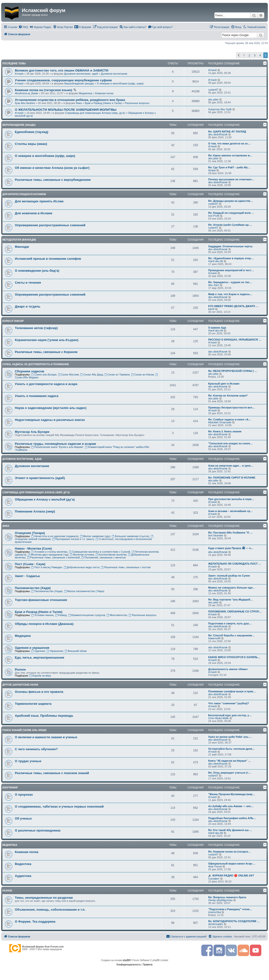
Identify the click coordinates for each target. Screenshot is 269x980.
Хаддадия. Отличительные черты (230, 246)
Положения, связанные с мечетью (104, 557)
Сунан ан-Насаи (143, 374)
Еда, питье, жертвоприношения (39, 658)
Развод (61, 615)
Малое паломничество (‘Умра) (84, 591)
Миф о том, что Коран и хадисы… (230, 294)
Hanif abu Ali (216, 261)
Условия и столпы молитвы (49, 552)
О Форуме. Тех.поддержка (35, 922)
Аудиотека (23, 876)
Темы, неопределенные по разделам (44, 898)
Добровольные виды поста (82, 567)
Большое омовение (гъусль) (130, 536)
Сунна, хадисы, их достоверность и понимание (36, 364)
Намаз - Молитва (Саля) (33, 548)
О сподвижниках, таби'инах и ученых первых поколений (59, 807)
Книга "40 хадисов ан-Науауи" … (230, 761)
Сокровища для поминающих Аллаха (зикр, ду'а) (95, 113)
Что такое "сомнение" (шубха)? (229, 703)
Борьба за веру (40, 676)
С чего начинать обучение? (36, 749)
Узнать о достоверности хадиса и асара (46, 384)
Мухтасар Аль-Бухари (32, 432)
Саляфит (214, 879)
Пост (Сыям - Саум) (30, 564)
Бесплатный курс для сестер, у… (230, 715)
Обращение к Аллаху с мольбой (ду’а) (45, 499)
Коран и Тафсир (13, 321)
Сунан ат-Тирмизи (117, 374)
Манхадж (22, 247)
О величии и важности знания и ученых (46, 737)
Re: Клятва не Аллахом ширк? (228, 396)
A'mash (19, 74)
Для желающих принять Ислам (39, 201)
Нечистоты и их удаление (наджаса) (55, 536)
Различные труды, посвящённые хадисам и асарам (55, 444)
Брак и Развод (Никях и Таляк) (103, 103)
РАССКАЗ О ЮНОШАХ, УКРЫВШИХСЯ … (235, 340)
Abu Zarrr (214, 285)
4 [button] (260, 55)
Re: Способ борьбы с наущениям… (231, 635)
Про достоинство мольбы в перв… (231, 499)
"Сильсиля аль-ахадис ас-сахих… (230, 443)
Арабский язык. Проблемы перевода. (44, 716)
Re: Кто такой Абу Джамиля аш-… (230, 830)
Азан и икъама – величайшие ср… (230, 511)
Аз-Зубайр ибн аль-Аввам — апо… (231, 806)
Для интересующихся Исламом (24, 194)
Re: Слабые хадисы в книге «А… (230, 419)
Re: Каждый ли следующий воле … (231, 213)
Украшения (55, 651)
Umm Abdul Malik (219, 718)
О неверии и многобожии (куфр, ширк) (120, 83)
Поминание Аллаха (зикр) (35, 511)
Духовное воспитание (114, 74)
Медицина (23, 636)
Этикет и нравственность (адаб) (40, 478)
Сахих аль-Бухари (44, 374)
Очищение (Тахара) (30, 533)
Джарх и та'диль (28, 306)
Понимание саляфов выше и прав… (232, 691)
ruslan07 (213, 90)
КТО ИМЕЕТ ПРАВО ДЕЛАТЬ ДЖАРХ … (233, 306)
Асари (212, 170)
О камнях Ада (217, 328)
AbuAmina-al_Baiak (26, 93)
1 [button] (244, 55)
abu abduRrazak (218, 134)
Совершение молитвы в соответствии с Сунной (99, 552)
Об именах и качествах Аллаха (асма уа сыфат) (52, 168)
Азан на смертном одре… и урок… (231, 466)
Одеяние (38, 651)
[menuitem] (23, 27)
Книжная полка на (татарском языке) (44, 90)
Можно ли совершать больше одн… (232, 588)
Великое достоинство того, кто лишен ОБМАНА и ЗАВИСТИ (62, 70)
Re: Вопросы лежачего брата (227, 897)
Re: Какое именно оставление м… (230, 155)
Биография (10, 788)
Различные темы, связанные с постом (126, 567)
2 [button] (249, 55)
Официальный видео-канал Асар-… (232, 864)
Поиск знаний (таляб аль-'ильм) (24, 730)
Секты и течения (28, 283)
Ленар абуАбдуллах (220, 900)
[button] (239, 55)
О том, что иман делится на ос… (229, 143)
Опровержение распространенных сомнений (50, 295)
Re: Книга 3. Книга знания (225, 431)
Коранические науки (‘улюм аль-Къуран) (47, 340)
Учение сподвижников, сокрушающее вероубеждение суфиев (63, 80)
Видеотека (23, 864)
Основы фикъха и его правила (39, 692)
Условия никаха (42, 615)
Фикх (79, 103)
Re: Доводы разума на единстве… (231, 201)
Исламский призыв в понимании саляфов (48, 259)
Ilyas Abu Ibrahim (25, 103)
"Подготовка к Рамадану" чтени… (230, 909)
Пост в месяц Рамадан (47, 567)
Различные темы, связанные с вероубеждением (53, 180)
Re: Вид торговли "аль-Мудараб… (230, 600)
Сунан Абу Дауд (92, 374)
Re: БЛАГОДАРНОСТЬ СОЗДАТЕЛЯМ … (234, 921)
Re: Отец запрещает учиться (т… (230, 773)
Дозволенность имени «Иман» (228, 669)
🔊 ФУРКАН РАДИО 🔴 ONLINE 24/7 (231, 875)
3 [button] (255, 55)
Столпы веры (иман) (31, 144)
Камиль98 (214, 638)
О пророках (24, 795)
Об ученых (23, 818)
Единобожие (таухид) (32, 132)
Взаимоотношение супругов (87, 615)
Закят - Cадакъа (27, 576)
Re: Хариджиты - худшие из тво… (230, 282)
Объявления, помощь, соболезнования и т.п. (50, 910)
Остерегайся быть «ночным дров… (231, 749)
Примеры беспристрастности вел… (232, 407)
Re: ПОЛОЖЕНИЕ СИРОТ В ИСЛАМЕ (232, 478)
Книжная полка (104, 93)
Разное (20, 669)
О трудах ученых (28, 761)
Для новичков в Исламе (34, 213)
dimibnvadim (216, 924)
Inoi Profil (214, 216)
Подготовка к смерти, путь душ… (230, 623)
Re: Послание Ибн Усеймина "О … (230, 533)
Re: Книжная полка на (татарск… (230, 852)
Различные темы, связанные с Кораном (46, 352)
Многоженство (117, 615)
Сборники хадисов (30, 371)
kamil (211, 309)
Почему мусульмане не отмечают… (231, 179)
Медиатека (85, 93)
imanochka (215, 912)
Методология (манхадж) (19, 240)
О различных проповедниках (38, 830)
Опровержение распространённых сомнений (50, 225)
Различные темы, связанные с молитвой (53, 557)
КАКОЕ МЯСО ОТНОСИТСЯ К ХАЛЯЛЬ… (234, 657)
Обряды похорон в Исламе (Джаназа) (44, 624)
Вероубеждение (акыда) (79, 83)
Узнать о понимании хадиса (37, 396)
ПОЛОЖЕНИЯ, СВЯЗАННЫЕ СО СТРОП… (235, 611)
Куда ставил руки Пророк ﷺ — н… (231, 548)
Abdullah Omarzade (220, 422)
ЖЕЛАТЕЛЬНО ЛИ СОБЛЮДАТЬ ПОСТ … (235, 564)
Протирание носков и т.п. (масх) (73, 539)
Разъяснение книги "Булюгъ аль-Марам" (57, 447)
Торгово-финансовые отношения (41, 600)
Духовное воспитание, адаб (81, 74)
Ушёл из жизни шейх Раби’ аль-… (230, 737)
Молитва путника (82, 555)
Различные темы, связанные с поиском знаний (52, 773)
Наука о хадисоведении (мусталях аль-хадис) (51, 408)
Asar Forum (215, 866)
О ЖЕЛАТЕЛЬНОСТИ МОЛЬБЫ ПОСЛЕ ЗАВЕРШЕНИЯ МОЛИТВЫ (66, 110)
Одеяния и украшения (32, 648)
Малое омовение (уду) (95, 536)
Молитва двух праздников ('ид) (48, 555)
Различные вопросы (137, 103)
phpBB (126, 960)
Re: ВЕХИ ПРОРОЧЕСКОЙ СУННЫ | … (233, 371)
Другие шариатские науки (20, 685)
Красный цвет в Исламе (224, 384)
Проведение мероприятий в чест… (231, 270)
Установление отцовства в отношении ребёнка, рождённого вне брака (70, 100)
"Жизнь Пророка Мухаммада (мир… (232, 794)
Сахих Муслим (68, 374)
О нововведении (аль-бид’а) (37, 271)
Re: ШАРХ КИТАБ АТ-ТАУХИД (227, 132)
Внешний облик (76, 651)
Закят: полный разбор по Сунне (229, 576)
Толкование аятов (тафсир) (36, 328)
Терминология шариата (33, 704)
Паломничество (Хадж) (33, 588)
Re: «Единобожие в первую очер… (231, 258)
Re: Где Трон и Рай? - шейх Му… (229, 167)
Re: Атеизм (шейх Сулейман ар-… (230, 225)
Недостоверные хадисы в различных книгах (50, 420)
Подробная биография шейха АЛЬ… (232, 818)
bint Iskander (216, 535)
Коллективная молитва (111, 555)
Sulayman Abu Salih (220, 109)
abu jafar (213, 99)
